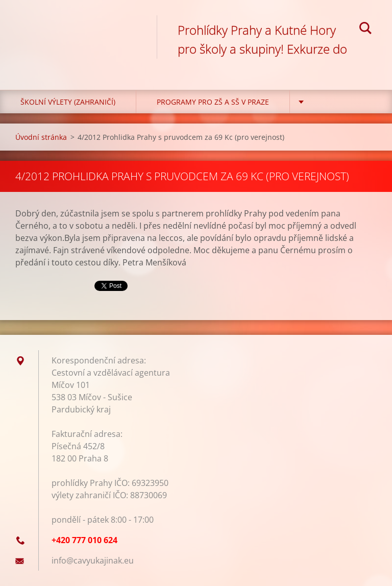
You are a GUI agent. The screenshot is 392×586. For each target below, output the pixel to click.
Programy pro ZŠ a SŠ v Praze (213, 102)
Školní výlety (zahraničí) (68, 102)
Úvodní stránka (41, 137)
